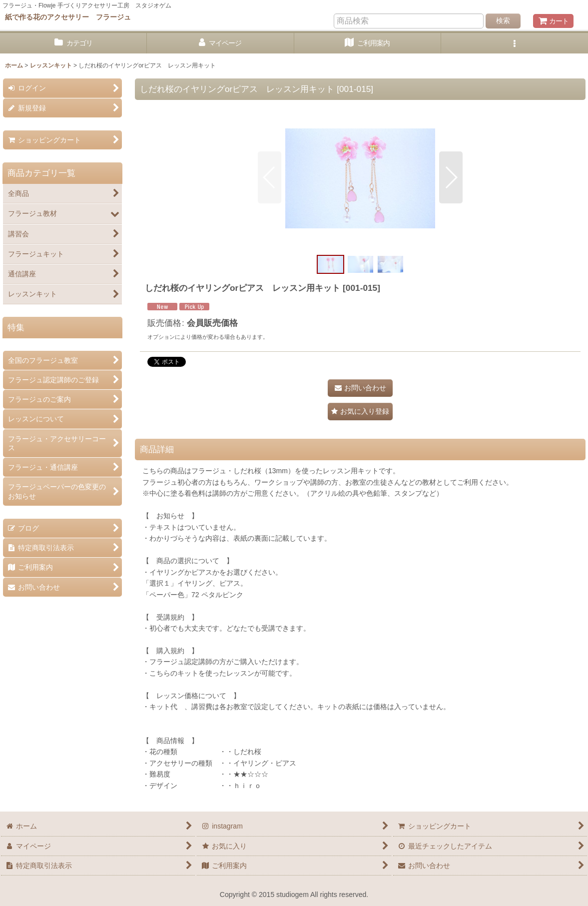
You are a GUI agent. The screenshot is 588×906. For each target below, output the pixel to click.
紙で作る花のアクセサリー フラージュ (68, 17)
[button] (515, 43)
